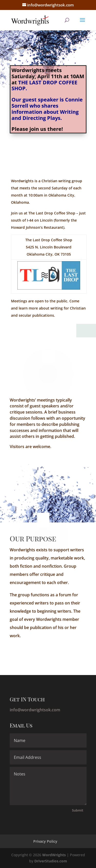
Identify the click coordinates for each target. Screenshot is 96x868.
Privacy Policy (45, 841)
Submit (78, 810)
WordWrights (54, 855)
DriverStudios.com (51, 861)
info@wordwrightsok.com (35, 710)
